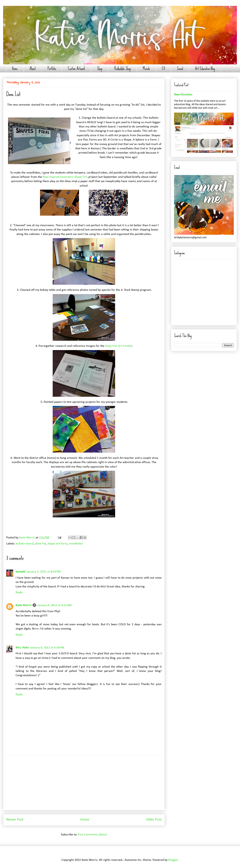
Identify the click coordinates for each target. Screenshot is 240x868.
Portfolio (52, 68)
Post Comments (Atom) (92, 835)
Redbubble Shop (123, 68)
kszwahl (20, 572)
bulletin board (25, 544)
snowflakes (76, 544)
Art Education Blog (205, 68)
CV (163, 68)
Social (180, 68)
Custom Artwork (77, 68)
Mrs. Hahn (22, 648)
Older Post (154, 820)
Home (15, 68)
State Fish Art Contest (119, 346)
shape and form (57, 544)
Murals (146, 68)
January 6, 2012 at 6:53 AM (54, 605)
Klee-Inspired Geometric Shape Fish (65, 177)
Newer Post (15, 820)
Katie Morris (24, 605)
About (33, 68)
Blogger (173, 860)
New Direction (183, 95)
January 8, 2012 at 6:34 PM (47, 648)
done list (40, 544)
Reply (19, 592)
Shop (100, 68)
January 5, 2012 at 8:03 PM (44, 572)
